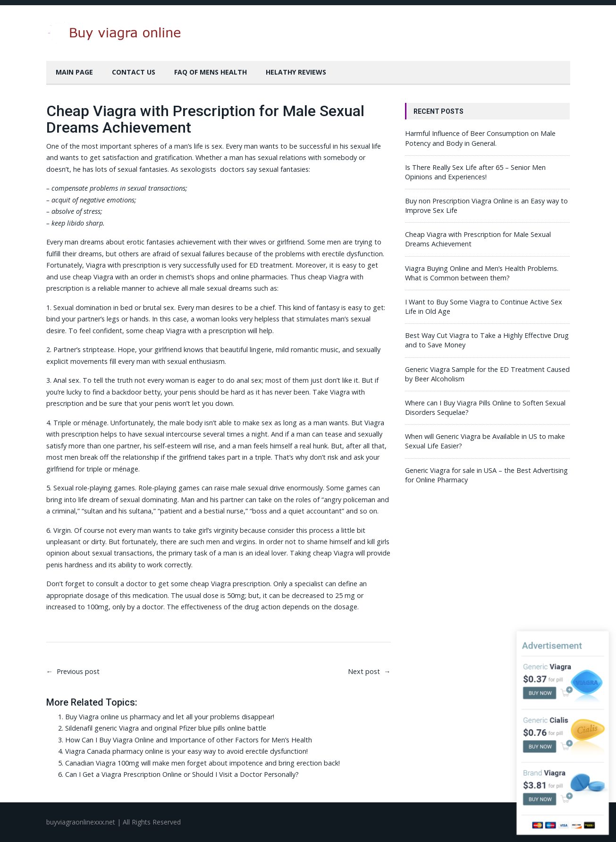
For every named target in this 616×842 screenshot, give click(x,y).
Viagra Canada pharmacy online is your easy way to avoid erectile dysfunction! (186, 751)
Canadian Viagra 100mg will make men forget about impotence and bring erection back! (203, 763)
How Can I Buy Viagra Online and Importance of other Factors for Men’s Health (189, 740)
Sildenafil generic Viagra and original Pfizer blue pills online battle (166, 728)
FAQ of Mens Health (211, 72)
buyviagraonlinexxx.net (81, 822)
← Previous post (73, 671)
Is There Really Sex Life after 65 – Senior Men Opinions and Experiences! (475, 172)
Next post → (369, 671)
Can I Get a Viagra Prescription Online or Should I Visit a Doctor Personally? (182, 774)
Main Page (74, 72)
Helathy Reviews (296, 72)
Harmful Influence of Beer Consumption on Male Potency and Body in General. (480, 138)
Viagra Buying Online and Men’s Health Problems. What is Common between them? (482, 273)
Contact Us (134, 72)
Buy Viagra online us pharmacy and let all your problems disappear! (170, 717)
